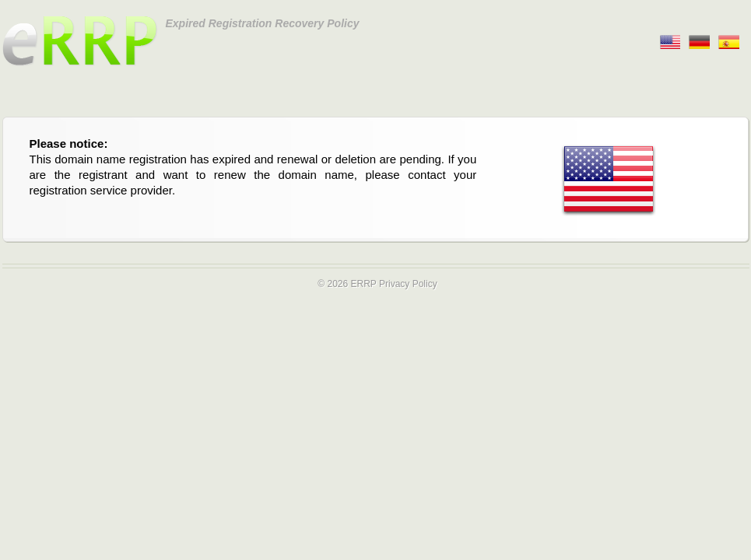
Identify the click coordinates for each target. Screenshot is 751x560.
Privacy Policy (408, 284)
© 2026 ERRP (347, 284)
